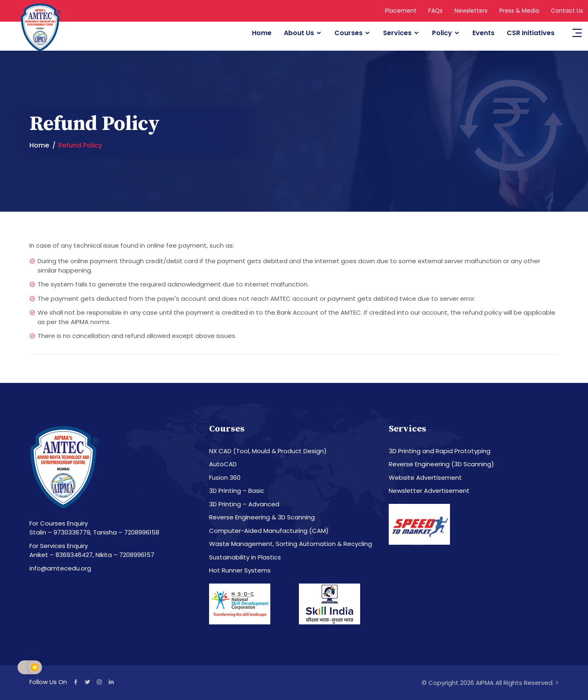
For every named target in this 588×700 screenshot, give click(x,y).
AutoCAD (223, 464)
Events (483, 33)
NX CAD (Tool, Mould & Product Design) (268, 451)
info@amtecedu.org (60, 568)
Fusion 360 (225, 477)
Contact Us (567, 11)
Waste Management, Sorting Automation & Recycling (291, 544)
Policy (442, 33)
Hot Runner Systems (240, 570)
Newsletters (471, 11)
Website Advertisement (425, 477)
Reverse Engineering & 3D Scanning (262, 517)
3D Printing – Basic (237, 491)
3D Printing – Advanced (244, 504)
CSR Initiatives (531, 33)
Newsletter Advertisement (429, 491)
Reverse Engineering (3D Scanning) (441, 464)
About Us (299, 33)
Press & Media (519, 11)
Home (262, 33)
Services (397, 33)
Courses (349, 33)
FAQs (435, 11)
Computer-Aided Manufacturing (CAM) (269, 531)
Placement (401, 11)
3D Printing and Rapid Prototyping (440, 451)
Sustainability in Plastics (245, 557)
